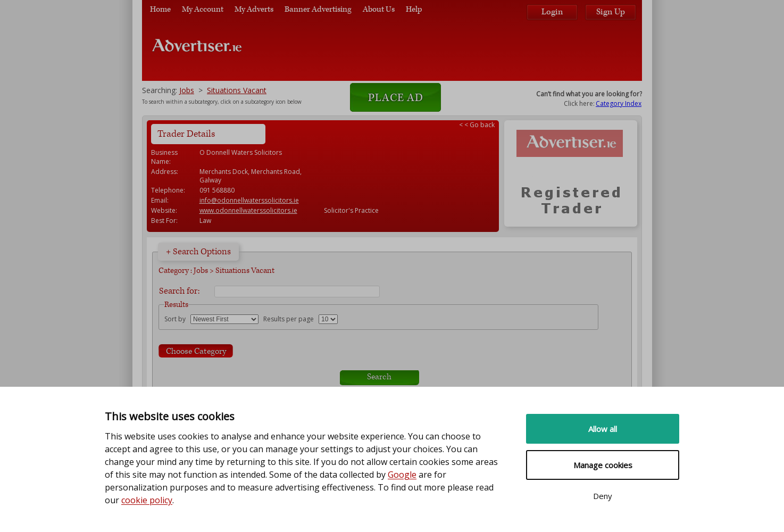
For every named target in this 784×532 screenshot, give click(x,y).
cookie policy (147, 500)
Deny (603, 496)
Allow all (603, 429)
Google (402, 475)
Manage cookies (603, 465)
